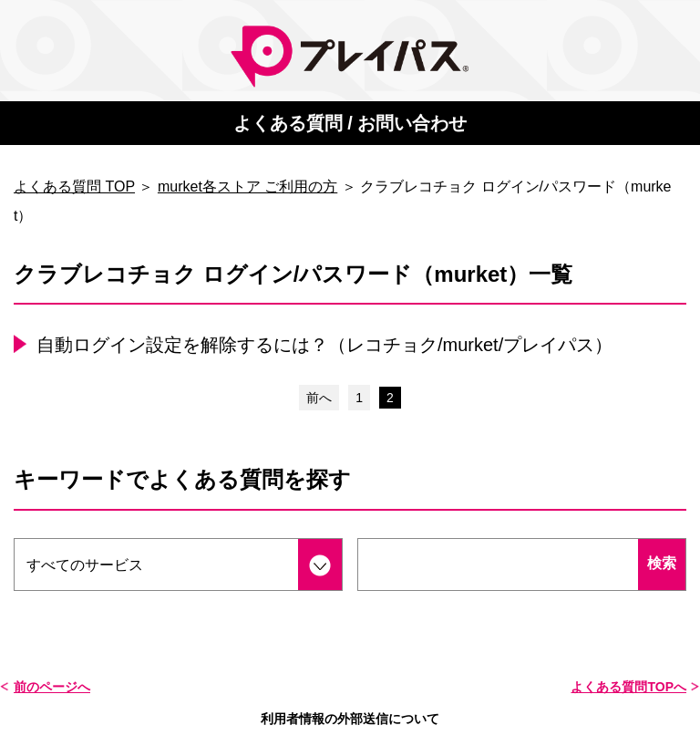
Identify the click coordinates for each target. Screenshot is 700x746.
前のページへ (52, 687)
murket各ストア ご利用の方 (247, 186)
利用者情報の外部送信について (350, 719)
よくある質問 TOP (74, 186)
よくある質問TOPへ (628, 687)
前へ (319, 398)
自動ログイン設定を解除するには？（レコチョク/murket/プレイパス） (324, 345)
